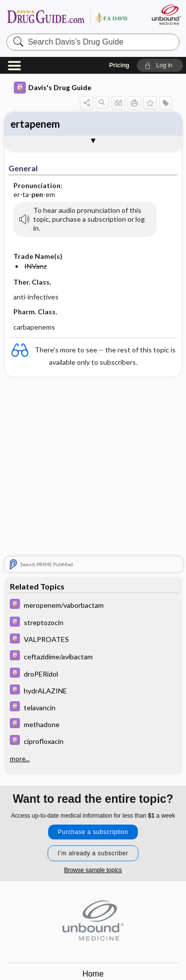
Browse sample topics (93, 870)
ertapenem (35, 124)
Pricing (119, 65)
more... (20, 759)
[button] (160, 65)
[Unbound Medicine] (166, 15)
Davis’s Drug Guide (67, 17)
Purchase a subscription (93, 832)
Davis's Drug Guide (53, 88)
